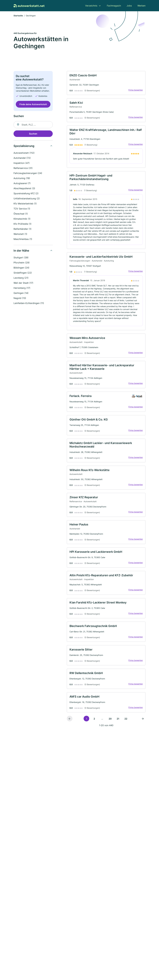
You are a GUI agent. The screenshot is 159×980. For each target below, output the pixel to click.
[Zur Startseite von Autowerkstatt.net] (29, 6)
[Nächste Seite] (143, 739)
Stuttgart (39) (21, 258)
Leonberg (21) (21, 278)
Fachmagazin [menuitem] (114, 6)
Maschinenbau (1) (23, 240)
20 (110, 740)
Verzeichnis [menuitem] (91, 6)
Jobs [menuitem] (129, 6)
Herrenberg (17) (22, 288)
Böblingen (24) (21, 268)
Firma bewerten (135, 91)
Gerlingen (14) (21, 294)
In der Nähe (21, 251)
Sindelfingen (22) (23, 273)
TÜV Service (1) (22, 209)
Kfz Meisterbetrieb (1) (25, 204)
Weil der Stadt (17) (23, 283)
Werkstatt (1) (20, 235)
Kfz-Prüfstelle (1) (22, 224)
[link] (106, 84)
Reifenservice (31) (23, 169)
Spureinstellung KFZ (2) (26, 194)
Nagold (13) (20, 299)
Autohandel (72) (22, 158)
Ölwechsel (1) (21, 214)
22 (126, 740)
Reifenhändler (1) (22, 229)
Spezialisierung (24, 146)
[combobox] (33, 125)
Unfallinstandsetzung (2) (27, 199)
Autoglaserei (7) (22, 184)
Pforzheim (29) (22, 263)
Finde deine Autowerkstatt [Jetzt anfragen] (33, 105)
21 (118, 740)
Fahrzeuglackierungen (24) (28, 174)
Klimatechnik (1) (22, 219)
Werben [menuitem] (141, 6)
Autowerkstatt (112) (24, 153)
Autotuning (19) (22, 179)
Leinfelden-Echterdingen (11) (29, 304)
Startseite (18, 16)
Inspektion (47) (22, 164)
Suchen (33, 134)
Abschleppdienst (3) (24, 189)
